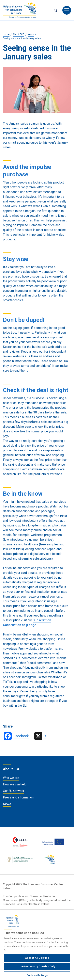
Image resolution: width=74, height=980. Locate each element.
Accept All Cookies (37, 958)
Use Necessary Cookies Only (37, 966)
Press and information (18, 797)
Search (55, 10)
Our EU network (14, 791)
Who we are (11, 778)
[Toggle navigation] (67, 10)
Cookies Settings (37, 975)
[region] (37, 945)
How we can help (15, 784)
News (7, 804)
